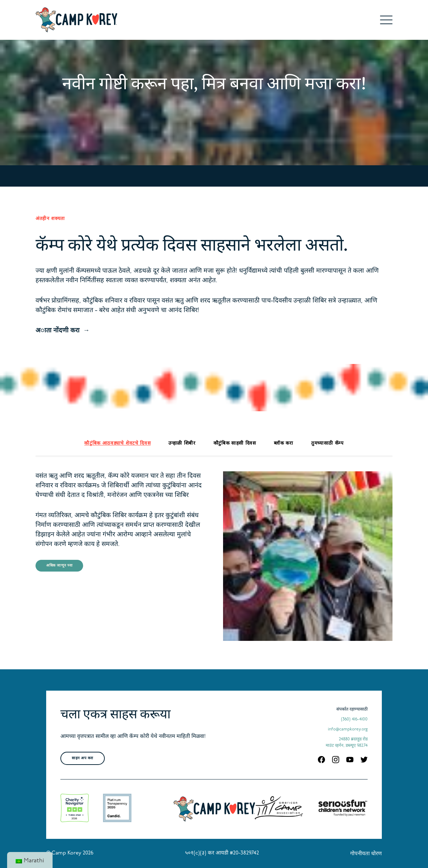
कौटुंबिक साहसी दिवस (235, 443)
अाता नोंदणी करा (58, 331)
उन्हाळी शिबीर (182, 443)
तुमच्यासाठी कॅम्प (327, 443)
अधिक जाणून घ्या (59, 566)
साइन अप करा (83, 758)
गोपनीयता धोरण (366, 854)
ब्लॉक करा (284, 443)
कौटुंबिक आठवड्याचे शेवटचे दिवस (117, 443)
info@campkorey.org (348, 729)
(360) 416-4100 (354, 719)
